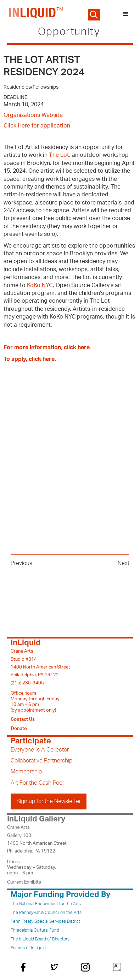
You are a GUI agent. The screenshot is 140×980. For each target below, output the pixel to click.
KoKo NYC (40, 285)
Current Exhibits (24, 882)
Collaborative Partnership (41, 761)
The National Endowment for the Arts (46, 904)
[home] (35, 14)
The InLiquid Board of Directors (40, 939)
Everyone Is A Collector (40, 750)
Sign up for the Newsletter (49, 801)
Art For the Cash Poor (37, 783)
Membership (26, 772)
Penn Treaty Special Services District (45, 921)
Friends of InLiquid (28, 948)
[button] (126, 14)
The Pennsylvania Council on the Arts (46, 913)
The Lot (59, 155)
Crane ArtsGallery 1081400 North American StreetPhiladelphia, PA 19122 (37, 839)
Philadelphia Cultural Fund (35, 930)
